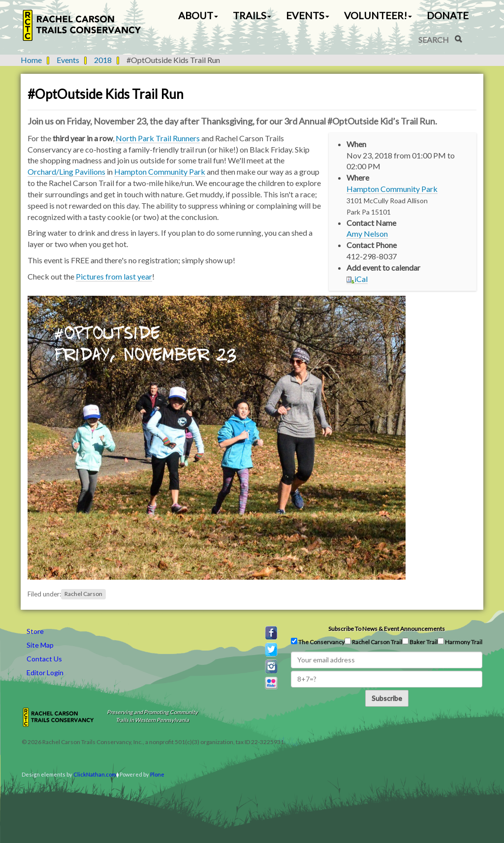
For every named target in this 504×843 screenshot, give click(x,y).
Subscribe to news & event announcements (387, 629)
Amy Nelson (367, 234)
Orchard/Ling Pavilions (66, 172)
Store (35, 631)
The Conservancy (318, 642)
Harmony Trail (460, 642)
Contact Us (44, 659)
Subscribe (387, 698)
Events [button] (308, 15)
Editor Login (45, 672)
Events (68, 60)
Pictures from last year (114, 276)
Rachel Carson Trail (373, 642)
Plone (157, 774)
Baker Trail (420, 642)
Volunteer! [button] (378, 15)
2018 (103, 60)
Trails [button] (252, 15)
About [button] (198, 15)
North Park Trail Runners (158, 138)
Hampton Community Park (392, 189)
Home (31, 60)
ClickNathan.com (95, 774)
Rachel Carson (83, 594)
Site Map (40, 645)
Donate (448, 15)
